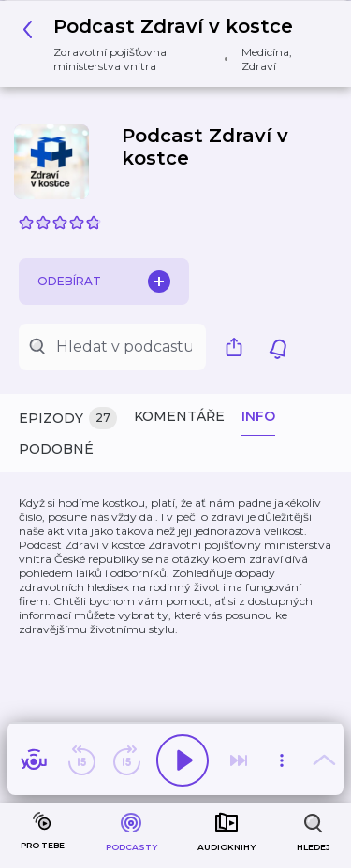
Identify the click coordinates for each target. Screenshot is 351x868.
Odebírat (104, 282)
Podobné (56, 449)
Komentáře (179, 416)
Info (258, 416)
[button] (168, 44)
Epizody (68, 419)
